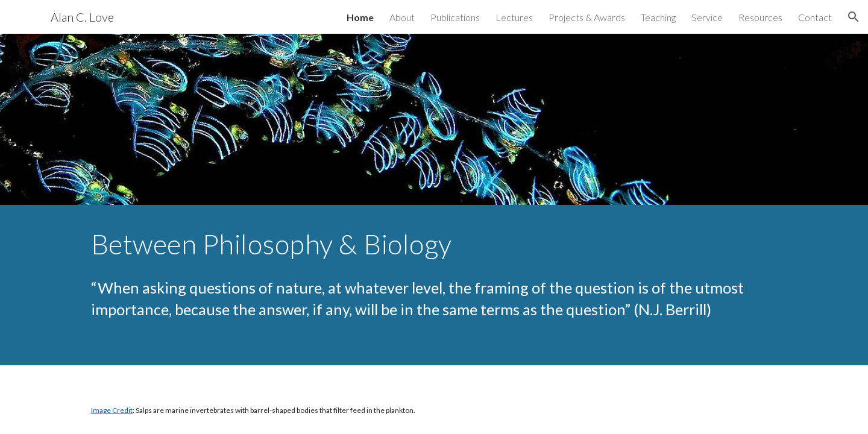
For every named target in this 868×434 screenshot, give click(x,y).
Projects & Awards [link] (587, 17)
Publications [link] (455, 17)
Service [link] (707, 17)
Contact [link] (815, 17)
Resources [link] (760, 17)
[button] (854, 17)
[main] (434, 244)
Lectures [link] (514, 17)
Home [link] (360, 17)
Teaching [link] (658, 17)
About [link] (402, 17)
